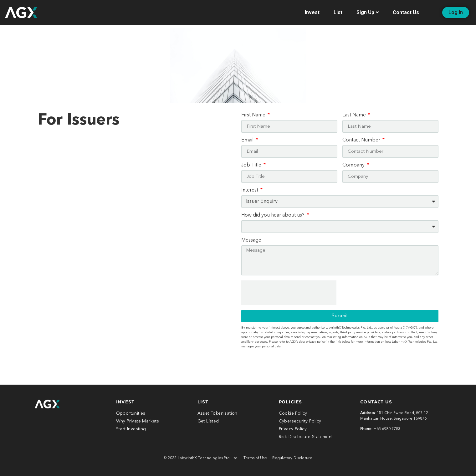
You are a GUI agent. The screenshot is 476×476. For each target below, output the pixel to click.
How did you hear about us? (274, 215)
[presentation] (289, 293)
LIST (203, 402)
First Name (254, 115)
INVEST (125, 402)
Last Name (355, 115)
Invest (312, 12)
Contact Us (406, 12)
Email (248, 140)
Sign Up (368, 12)
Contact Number (362, 140)
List (338, 12)
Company (354, 165)
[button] (456, 13)
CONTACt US (376, 402)
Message (251, 240)
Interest (250, 190)
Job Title (252, 165)
